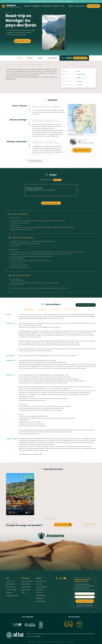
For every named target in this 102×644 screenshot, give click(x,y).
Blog (63, 6)
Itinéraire (30, 58)
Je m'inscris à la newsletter (85, 601)
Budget (40, 58)
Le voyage (19, 58)
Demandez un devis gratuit (50, 203)
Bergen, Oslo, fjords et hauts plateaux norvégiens (20, 503)
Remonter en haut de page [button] (50, 519)
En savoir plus (68, 1)
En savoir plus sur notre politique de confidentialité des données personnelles (85, 605)
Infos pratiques (52, 58)
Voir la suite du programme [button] (35, 161)
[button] (82, 78)
